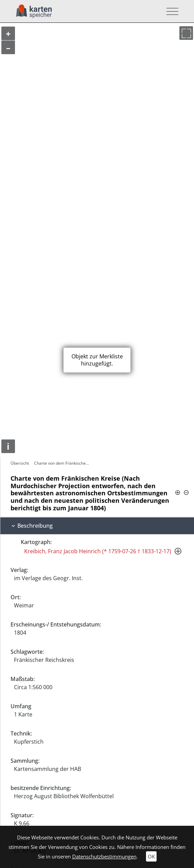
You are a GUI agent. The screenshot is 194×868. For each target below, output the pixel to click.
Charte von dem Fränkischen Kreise (62, 463)
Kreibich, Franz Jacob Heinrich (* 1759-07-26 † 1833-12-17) (98, 551)
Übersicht (20, 463)
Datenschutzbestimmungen (104, 856)
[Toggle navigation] (170, 11)
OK (151, 856)
